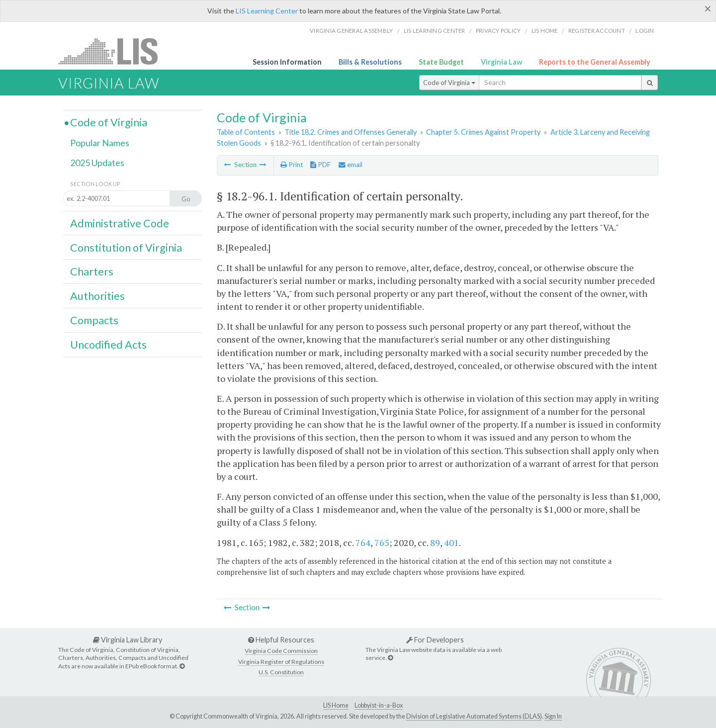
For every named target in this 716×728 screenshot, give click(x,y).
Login (645, 31)
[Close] (708, 8)
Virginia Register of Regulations (281, 662)
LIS (114, 51)
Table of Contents (246, 132)
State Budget (441, 62)
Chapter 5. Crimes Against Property (483, 132)
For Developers (435, 640)
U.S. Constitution (281, 672)
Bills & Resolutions (370, 62)
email (351, 165)
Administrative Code (120, 223)
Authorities (97, 296)
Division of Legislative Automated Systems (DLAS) (474, 716)
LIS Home (336, 705)
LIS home (545, 31)
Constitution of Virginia (126, 248)
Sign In (553, 716)
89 (435, 543)
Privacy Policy (498, 31)
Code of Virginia (449, 83)
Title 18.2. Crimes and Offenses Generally (351, 132)
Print (292, 165)
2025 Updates (97, 163)
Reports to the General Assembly (595, 62)
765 (382, 543)
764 (363, 543)
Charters (92, 272)
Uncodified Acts (108, 345)
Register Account (597, 31)
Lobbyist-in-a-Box (379, 705)
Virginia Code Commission (281, 651)
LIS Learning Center (267, 11)
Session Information (287, 62)
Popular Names (100, 143)
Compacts (94, 320)
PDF (320, 165)
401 (451, 543)
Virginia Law (501, 62)
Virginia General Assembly (351, 31)
